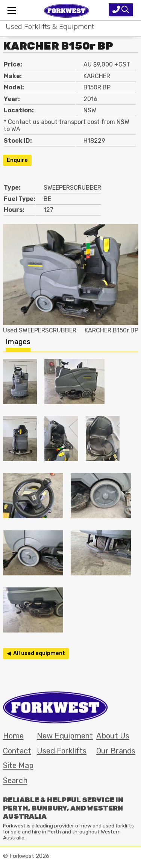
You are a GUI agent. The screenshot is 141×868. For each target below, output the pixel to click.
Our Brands (116, 751)
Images (18, 342)
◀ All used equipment (36, 653)
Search (15, 780)
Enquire (17, 160)
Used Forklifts (62, 751)
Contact (17, 751)
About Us (113, 736)
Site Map (18, 765)
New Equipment (65, 736)
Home (13, 736)
